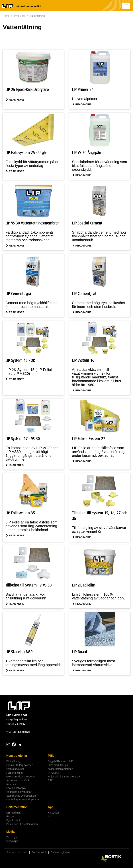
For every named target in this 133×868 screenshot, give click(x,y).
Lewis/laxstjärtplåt (16, 788)
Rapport (11, 816)
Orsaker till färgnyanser (20, 765)
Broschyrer (13, 837)
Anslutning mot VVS (18, 780)
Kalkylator (53, 813)
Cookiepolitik (39, 852)
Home (6, 16)
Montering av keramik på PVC (23, 799)
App (51, 807)
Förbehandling (15, 773)
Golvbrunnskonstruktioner (21, 777)
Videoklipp (12, 841)
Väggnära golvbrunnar (19, 792)
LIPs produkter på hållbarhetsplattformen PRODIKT (61, 769)
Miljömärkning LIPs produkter (64, 777)
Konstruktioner (17, 756)
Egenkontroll (13, 820)
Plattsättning (13, 761)
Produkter (20, 16)
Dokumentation (17, 807)
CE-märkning (14, 813)
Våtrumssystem (15, 769)
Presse (10, 852)
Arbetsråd (12, 784)
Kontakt (23, 852)
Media (10, 832)
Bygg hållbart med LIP (60, 761)
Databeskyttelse (60, 852)
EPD (51, 780)
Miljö (51, 756)
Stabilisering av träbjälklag (21, 796)
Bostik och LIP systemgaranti (23, 824)
